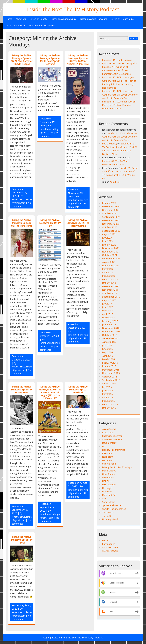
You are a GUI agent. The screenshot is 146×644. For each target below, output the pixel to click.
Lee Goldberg (109, 144)
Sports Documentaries (114, 509)
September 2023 (111, 231)
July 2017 (107, 304)
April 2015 (108, 397)
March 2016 (108, 359)
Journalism (108, 457)
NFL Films (107, 481)
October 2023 (110, 227)
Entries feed (109, 544)
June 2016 (107, 349)
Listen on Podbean (16, 25)
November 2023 (111, 224)
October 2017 (110, 293)
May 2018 (107, 269)
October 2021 (110, 255)
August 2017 (109, 300)
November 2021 (111, 252)
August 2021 (109, 262)
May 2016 (107, 352)
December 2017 (111, 286)
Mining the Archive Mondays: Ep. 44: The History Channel (78, 223)
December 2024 (111, 206)
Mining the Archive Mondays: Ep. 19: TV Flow (50, 223)
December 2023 (111, 220)
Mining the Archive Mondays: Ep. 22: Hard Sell (78, 390)
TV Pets (106, 516)
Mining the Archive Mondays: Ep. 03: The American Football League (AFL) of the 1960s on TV (50, 392)
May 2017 (107, 311)
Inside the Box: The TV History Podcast (73, 9)
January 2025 (109, 203)
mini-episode (109, 464)
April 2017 (108, 314)
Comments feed (111, 547)
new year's (108, 477)
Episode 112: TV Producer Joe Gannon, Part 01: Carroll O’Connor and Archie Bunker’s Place (120, 95)
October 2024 (110, 213)
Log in (105, 540)
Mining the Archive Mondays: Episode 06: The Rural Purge (22, 223)
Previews (107, 491)
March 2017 (108, 317)
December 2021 (111, 248)
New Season (109, 474)
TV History (108, 512)
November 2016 (111, 331)
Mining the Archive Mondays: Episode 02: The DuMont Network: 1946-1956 (78, 60)
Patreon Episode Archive (42, 25)
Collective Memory (112, 439)
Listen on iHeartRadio (122, 19)
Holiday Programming (114, 450)
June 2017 (107, 307)
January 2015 (109, 408)
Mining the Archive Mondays (117, 467)
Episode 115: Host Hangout (117, 60)
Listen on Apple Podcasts (93, 19)
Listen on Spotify (38, 19)
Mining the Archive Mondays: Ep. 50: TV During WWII (22, 390)
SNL (104, 498)
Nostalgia (107, 488)
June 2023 (107, 241)
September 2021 (111, 258)
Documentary (109, 443)
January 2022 (109, 245)
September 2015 (111, 380)
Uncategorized (110, 519)
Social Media (109, 502)
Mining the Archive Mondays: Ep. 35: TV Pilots (22, 540)
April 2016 (108, 356)
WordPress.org (110, 551)
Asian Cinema (109, 429)
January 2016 (109, 366)
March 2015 (108, 401)
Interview (107, 453)
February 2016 (110, 363)
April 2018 (108, 272)
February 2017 (110, 321)
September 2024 (111, 217)
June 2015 (107, 390)
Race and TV (109, 495)
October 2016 (110, 335)
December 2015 (111, 370)
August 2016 (109, 342)
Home (9, 19)
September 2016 (111, 338)
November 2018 (111, 265)
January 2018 (109, 283)
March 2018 (108, 276)
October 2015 (110, 377)
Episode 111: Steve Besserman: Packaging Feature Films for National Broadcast (119, 105)
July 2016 (107, 345)
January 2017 (109, 324)
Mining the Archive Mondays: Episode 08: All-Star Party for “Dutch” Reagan (22, 60)
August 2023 (109, 234)
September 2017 (111, 297)
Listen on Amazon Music (64, 19)
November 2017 (111, 290)
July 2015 (107, 387)
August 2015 (109, 383)
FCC (104, 446)
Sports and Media (111, 505)
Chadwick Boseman (112, 436)
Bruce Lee (108, 432)
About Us (21, 19)
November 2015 (111, 373)
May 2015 (107, 394)
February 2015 (110, 404)
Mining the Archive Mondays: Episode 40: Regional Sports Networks (50, 60)
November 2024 (111, 210)
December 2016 (111, 328)
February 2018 (110, 279)
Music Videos (109, 471)
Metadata (107, 460)
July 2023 (107, 238)
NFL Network (109, 484)
